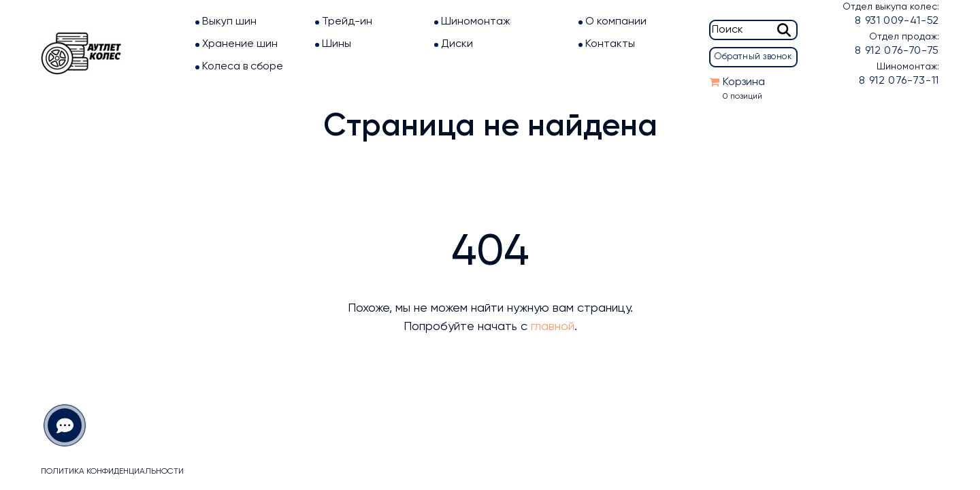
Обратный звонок (753, 57)
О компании (616, 22)
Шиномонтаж (476, 22)
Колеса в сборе (243, 67)
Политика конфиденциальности (112, 472)
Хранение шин (240, 44)
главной (553, 327)
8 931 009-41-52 (897, 21)
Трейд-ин (347, 22)
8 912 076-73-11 (899, 81)
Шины (337, 44)
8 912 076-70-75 (897, 51)
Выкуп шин (229, 22)
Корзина (744, 82)
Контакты (610, 44)
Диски (457, 44)
